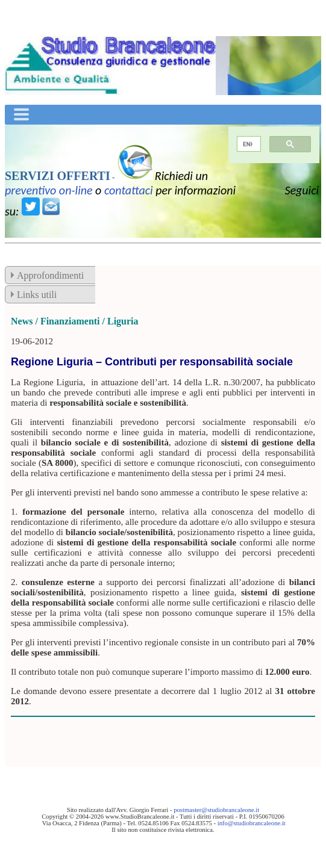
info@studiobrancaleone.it (252, 823)
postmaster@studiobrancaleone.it (216, 810)
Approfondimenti (50, 275)
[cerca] (248, 144)
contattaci (129, 190)
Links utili (37, 295)
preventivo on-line (49, 190)
